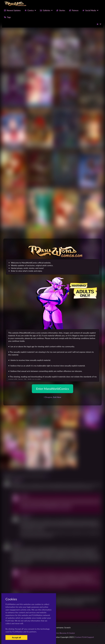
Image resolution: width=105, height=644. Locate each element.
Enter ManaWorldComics (52, 389)
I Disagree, (52, 397)
